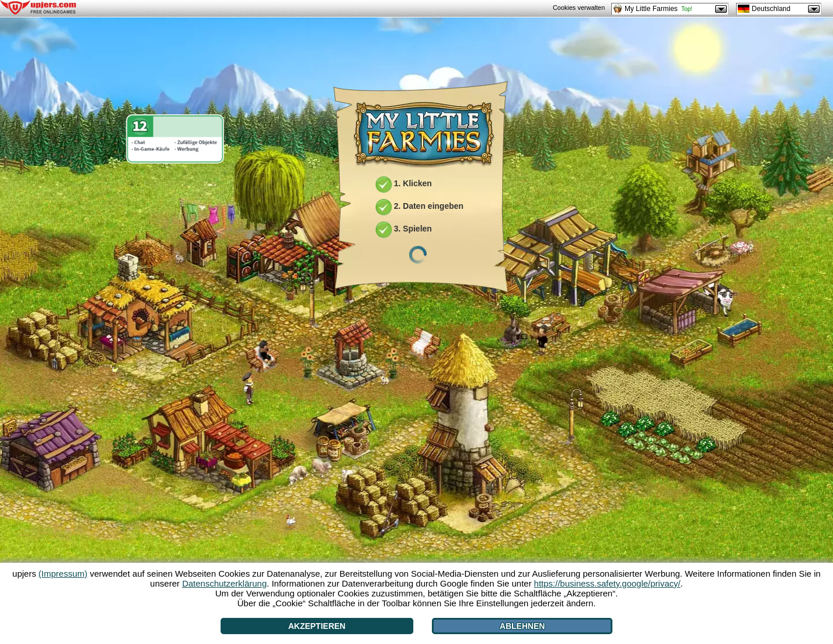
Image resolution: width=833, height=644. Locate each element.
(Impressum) (63, 574)
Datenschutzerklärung (225, 583)
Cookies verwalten (579, 8)
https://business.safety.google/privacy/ (607, 583)
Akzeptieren (317, 626)
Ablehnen (522, 626)
